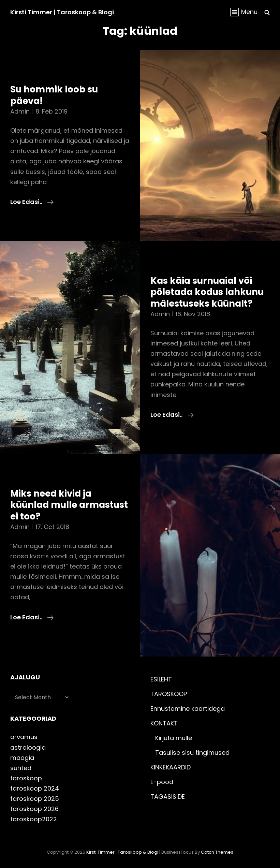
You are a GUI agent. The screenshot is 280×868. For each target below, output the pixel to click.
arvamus (24, 737)
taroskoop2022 (34, 819)
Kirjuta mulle (174, 738)
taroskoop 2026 (34, 809)
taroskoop (26, 778)
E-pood (162, 782)
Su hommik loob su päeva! (54, 95)
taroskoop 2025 (35, 799)
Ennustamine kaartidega (188, 709)
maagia (22, 758)
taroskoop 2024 (35, 788)
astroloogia (28, 747)
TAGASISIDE (168, 797)
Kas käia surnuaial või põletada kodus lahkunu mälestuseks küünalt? (207, 292)
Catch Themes (217, 852)
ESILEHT (161, 679)
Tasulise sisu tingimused (192, 753)
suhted (21, 768)
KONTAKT (164, 723)
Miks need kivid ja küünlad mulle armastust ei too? (69, 505)
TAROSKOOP (169, 694)
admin (20, 111)
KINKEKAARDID (171, 767)
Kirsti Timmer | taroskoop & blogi (62, 12)
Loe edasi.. (32, 202)
